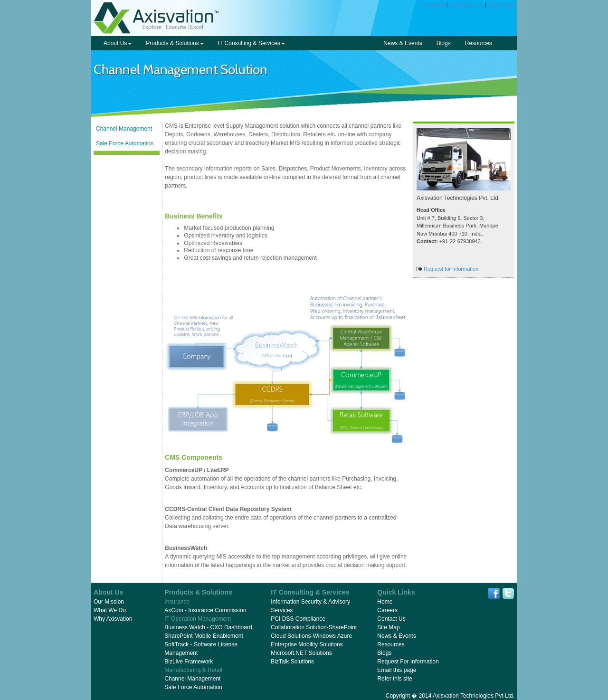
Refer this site (394, 679)
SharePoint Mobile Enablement (204, 636)
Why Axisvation (113, 619)
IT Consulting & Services (252, 43)
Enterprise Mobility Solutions (307, 644)
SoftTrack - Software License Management (201, 649)
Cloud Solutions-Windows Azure (311, 636)
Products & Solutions (175, 43)
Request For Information (408, 662)
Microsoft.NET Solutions (301, 653)
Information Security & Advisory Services (310, 606)
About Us (118, 43)
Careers (433, 5)
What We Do (110, 610)
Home (385, 602)
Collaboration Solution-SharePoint (314, 627)
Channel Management (124, 129)
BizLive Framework (189, 662)
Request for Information (451, 269)
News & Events (403, 43)
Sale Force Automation (125, 143)
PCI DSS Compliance (298, 619)
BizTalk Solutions (292, 662)
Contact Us (466, 5)
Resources (479, 43)
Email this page (397, 670)
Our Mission (109, 602)
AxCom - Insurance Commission (205, 610)
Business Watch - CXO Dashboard (208, 627)
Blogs (444, 43)
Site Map (501, 5)
